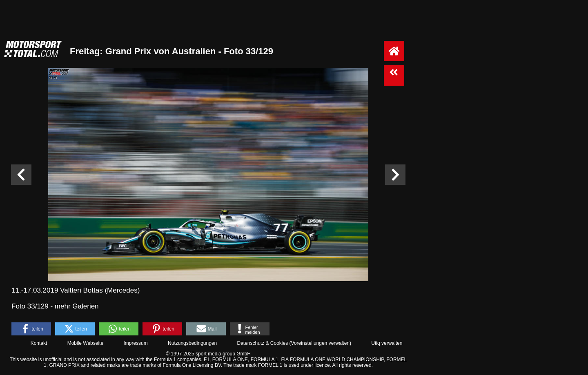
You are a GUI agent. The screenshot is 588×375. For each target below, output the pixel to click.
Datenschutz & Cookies (262, 343)
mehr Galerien (77, 306)
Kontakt (39, 343)
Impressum (135, 343)
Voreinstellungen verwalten (320, 343)
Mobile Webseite (86, 343)
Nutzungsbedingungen (192, 343)
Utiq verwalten (387, 343)
